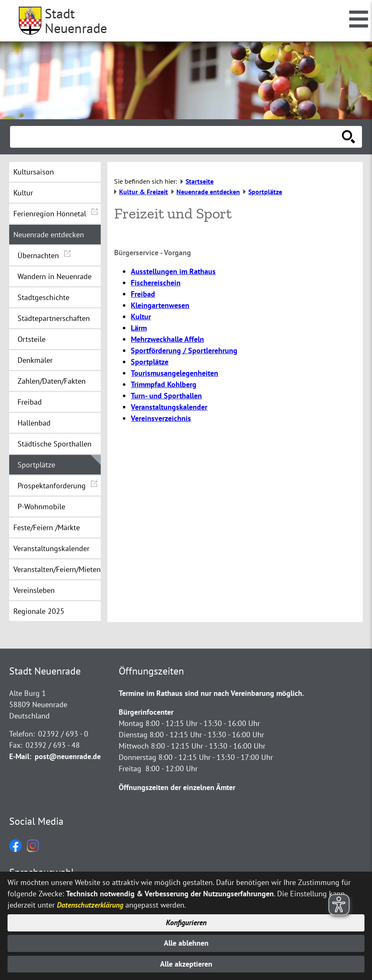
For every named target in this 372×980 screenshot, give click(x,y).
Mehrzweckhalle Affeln (167, 339)
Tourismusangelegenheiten (175, 373)
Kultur (141, 317)
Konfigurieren (186, 922)
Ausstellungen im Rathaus (173, 271)
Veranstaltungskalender (169, 407)
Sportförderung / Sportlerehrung (184, 350)
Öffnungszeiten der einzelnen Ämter (177, 787)
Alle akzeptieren (186, 964)
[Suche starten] (349, 137)
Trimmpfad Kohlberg (164, 384)
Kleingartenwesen (160, 305)
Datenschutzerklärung (90, 904)
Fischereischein (156, 283)
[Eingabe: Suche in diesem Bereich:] (177, 137)
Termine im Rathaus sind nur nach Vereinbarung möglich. (211, 693)
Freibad (143, 294)
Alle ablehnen (186, 943)
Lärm (139, 328)
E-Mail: (20, 756)
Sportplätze (150, 362)
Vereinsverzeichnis (161, 418)
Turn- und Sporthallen (166, 396)
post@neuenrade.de (68, 756)
